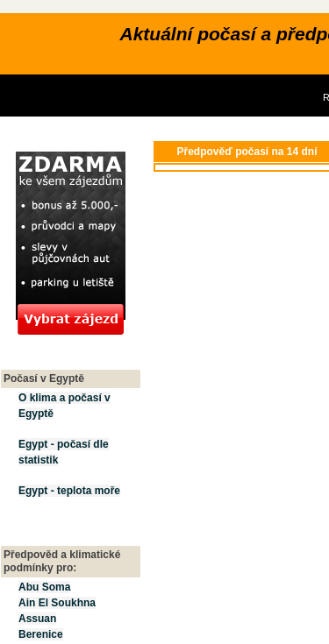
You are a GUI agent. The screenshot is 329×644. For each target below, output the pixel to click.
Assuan (37, 619)
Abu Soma (44, 587)
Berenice (41, 634)
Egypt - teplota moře (69, 491)
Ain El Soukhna (57, 603)
